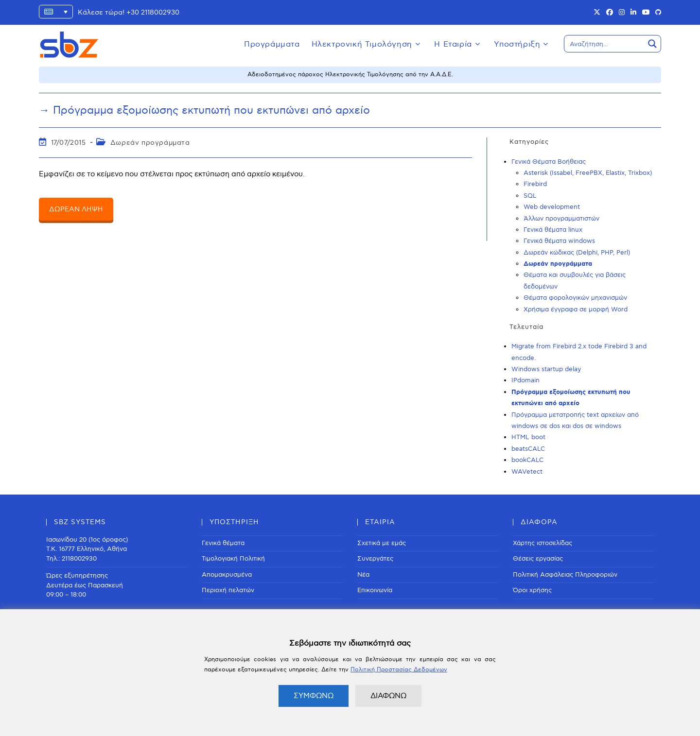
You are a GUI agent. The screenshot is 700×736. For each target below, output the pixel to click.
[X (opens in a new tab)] (597, 13)
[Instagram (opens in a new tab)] (622, 13)
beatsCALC (528, 449)
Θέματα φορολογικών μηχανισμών (575, 298)
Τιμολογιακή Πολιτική (233, 559)
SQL (530, 196)
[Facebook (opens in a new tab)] (610, 13)
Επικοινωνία (375, 590)
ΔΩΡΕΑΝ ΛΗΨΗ (76, 209)
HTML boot (528, 437)
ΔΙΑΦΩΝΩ (388, 696)
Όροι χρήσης (532, 590)
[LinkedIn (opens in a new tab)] (633, 13)
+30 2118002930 (153, 12)
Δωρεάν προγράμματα (150, 143)
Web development (552, 207)
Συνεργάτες (375, 559)
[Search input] (605, 44)
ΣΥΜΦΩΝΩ (314, 696)
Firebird (535, 184)
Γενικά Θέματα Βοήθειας (549, 162)
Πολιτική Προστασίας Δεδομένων (399, 670)
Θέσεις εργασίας (538, 559)
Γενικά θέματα (223, 543)
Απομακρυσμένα (227, 575)
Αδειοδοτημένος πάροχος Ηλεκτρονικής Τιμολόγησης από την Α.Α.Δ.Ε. (350, 75)
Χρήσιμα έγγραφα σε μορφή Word (576, 309)
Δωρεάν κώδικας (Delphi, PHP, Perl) (577, 253)
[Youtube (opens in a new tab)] (646, 13)
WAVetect (527, 472)
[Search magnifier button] (652, 44)
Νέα (363, 575)
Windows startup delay (546, 369)
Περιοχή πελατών (228, 590)
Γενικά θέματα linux (553, 230)
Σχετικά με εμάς (382, 543)
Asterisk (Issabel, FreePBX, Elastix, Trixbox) (588, 173)
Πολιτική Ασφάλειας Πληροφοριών (565, 575)
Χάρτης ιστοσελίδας (542, 543)
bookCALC (527, 460)
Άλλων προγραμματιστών (561, 219)
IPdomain (525, 380)
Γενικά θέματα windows (559, 241)
